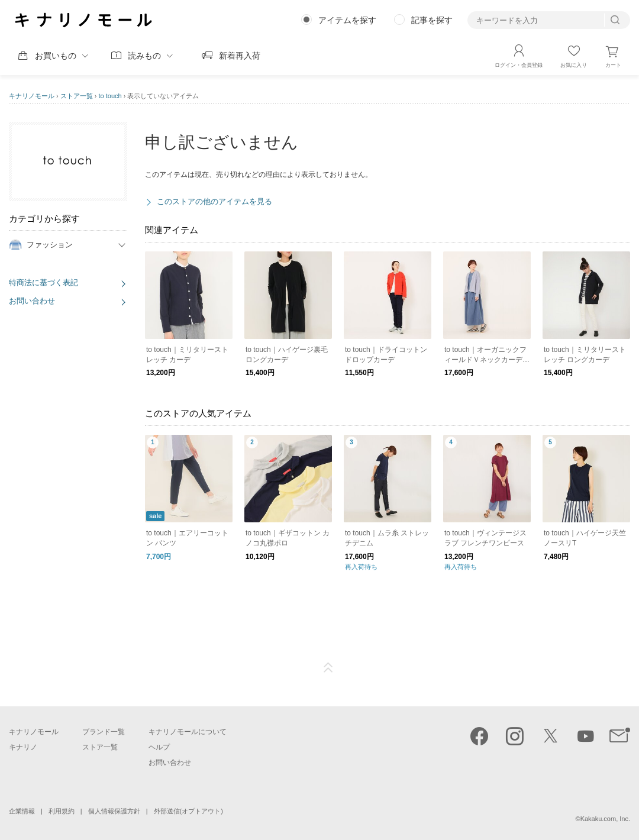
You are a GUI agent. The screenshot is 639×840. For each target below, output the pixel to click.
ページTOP (328, 668)
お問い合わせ (32, 301)
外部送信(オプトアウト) (188, 811)
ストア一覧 (77, 96)
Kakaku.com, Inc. (605, 819)
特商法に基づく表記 (43, 282)
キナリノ (23, 747)
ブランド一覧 (104, 732)
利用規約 (62, 811)
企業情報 (22, 811)
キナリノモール (32, 96)
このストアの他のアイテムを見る (214, 201)
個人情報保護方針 (114, 811)
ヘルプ (159, 747)
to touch (110, 96)
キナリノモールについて (188, 732)
